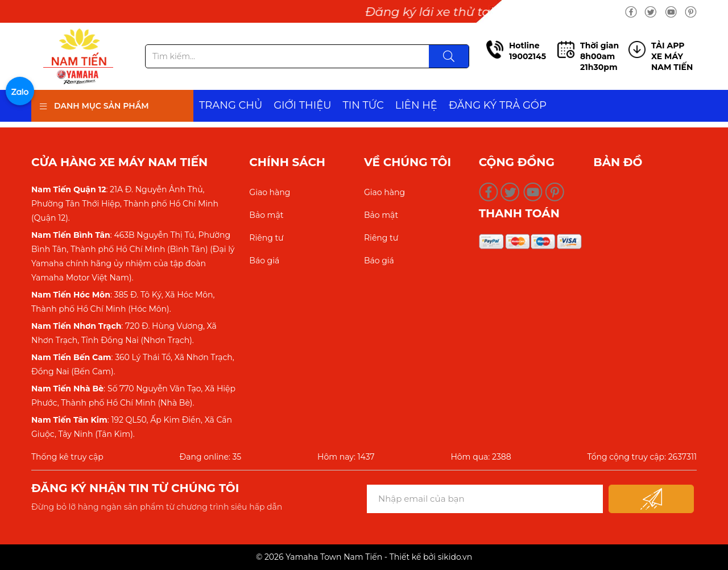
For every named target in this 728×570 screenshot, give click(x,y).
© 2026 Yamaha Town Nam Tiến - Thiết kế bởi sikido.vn (364, 557)
